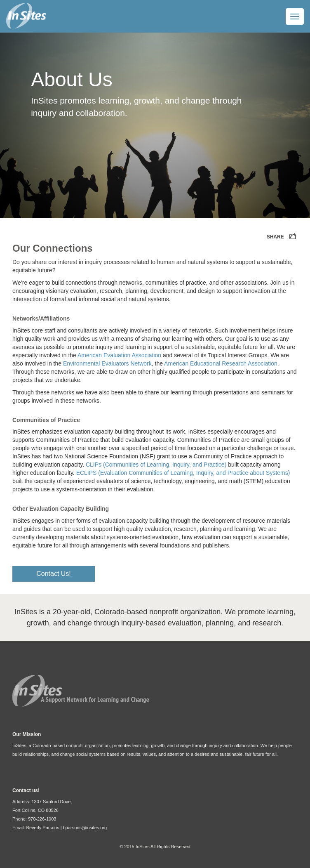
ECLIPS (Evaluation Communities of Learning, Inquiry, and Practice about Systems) (183, 473)
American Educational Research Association (221, 363)
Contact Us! (54, 574)
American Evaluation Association (119, 355)
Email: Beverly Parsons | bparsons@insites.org (60, 828)
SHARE (282, 237)
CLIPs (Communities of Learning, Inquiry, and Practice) (156, 465)
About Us (72, 79)
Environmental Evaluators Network (107, 363)
